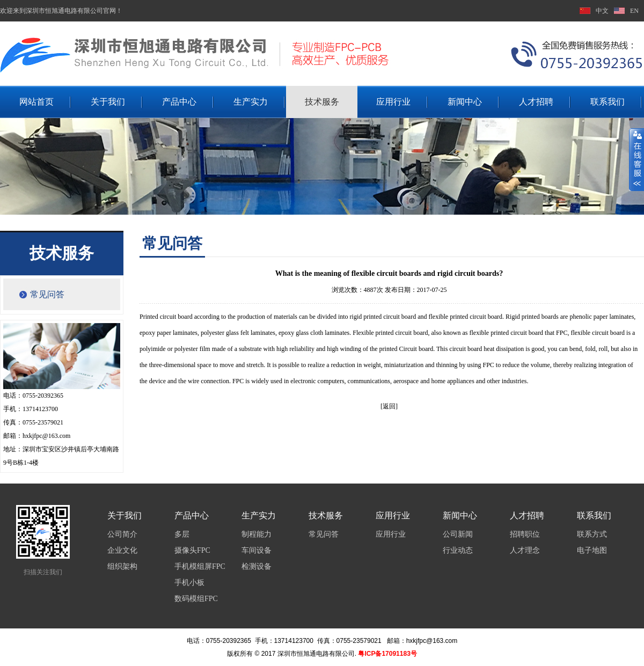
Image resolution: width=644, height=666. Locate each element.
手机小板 (189, 583)
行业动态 (458, 550)
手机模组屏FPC (200, 566)
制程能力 (257, 534)
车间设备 (257, 550)
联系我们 (608, 102)
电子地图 (592, 550)
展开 (636, 159)
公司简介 (122, 534)
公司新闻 (458, 534)
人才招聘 (536, 102)
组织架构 (122, 566)
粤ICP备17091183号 (387, 654)
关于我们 (108, 102)
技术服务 (322, 102)
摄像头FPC (192, 550)
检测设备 (257, 566)
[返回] (389, 406)
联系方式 (592, 534)
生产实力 (251, 102)
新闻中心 (465, 102)
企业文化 (122, 550)
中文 (602, 11)
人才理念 (525, 550)
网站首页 (36, 102)
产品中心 (179, 102)
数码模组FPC (196, 599)
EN (634, 11)
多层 (182, 534)
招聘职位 (525, 534)
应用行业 (393, 102)
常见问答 (47, 294)
